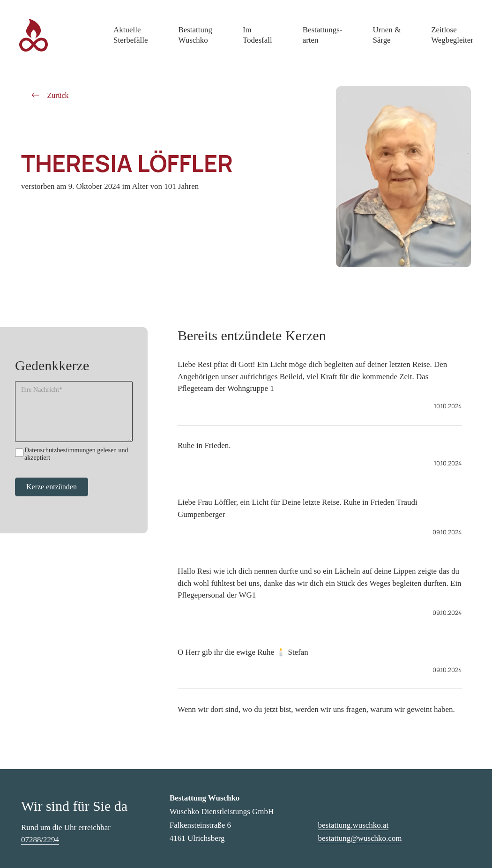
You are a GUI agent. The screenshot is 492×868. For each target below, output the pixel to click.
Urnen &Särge (387, 35)
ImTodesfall (257, 35)
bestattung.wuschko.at (354, 825)
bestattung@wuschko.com (360, 838)
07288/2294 (40, 840)
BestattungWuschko (195, 35)
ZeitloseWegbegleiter (452, 35)
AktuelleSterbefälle (130, 35)
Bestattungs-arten (323, 35)
